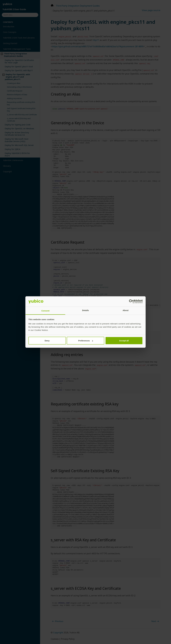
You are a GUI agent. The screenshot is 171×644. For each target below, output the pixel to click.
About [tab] (126, 310)
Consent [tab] (45, 311)
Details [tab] (85, 310)
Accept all (124, 341)
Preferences (86, 341)
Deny (47, 341)
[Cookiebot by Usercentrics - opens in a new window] (131, 301)
